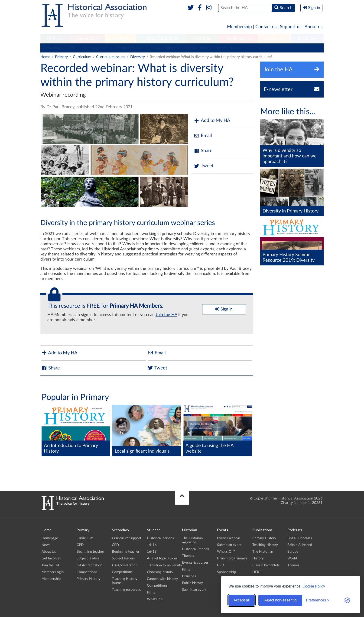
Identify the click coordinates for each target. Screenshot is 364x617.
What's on (155, 599)
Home (45, 57)
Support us (291, 27)
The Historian (263, 552)
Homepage (50, 538)
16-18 (152, 552)
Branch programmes (232, 558)
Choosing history (160, 572)
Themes (188, 556)
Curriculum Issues (111, 57)
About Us (49, 552)
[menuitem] (55, 39)
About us (314, 27)
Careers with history (162, 579)
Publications (239, 39)
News (46, 545)
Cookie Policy (314, 586)
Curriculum (52, 48)
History (258, 558)
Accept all (242, 600)
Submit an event (194, 590)
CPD (72, 48)
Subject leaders (131, 48)
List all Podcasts (300, 538)
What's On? (226, 552)
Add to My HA (212, 121)
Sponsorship (226, 572)
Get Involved (51, 558)
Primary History (228, 48)
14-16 (152, 545)
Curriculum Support (127, 538)
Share (203, 151)
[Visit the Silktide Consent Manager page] (347, 600)
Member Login (53, 572)
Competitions (197, 48)
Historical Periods (196, 549)
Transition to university (164, 565)
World (292, 558)
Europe (293, 552)
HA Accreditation (165, 48)
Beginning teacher (97, 48)
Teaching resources (126, 590)
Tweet (204, 166)
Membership (239, 27)
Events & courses (195, 563)
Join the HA (166, 315)
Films (151, 593)
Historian (202, 39)
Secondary (88, 39)
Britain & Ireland (300, 545)
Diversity (138, 57)
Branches (307, 39)
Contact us (266, 27)
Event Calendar (229, 538)
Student (121, 39)
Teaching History (265, 545)
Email (203, 136)
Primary (55, 39)
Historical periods (160, 538)
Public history (192, 583)
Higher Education (161, 39)
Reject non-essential (280, 600)
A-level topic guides (162, 558)
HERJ (256, 572)
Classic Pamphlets (266, 565)
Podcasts (274, 39)
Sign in (224, 309)
